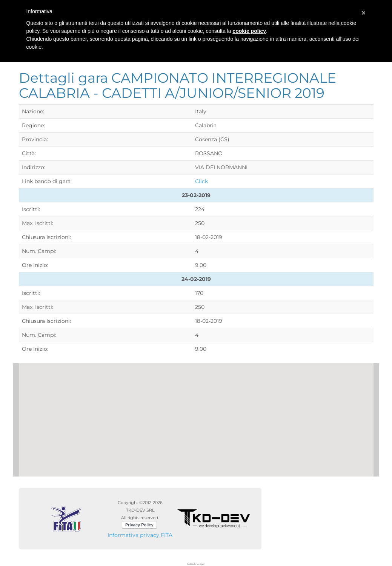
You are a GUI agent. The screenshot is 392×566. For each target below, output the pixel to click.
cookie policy (249, 31)
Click (201, 181)
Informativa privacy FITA (140, 535)
